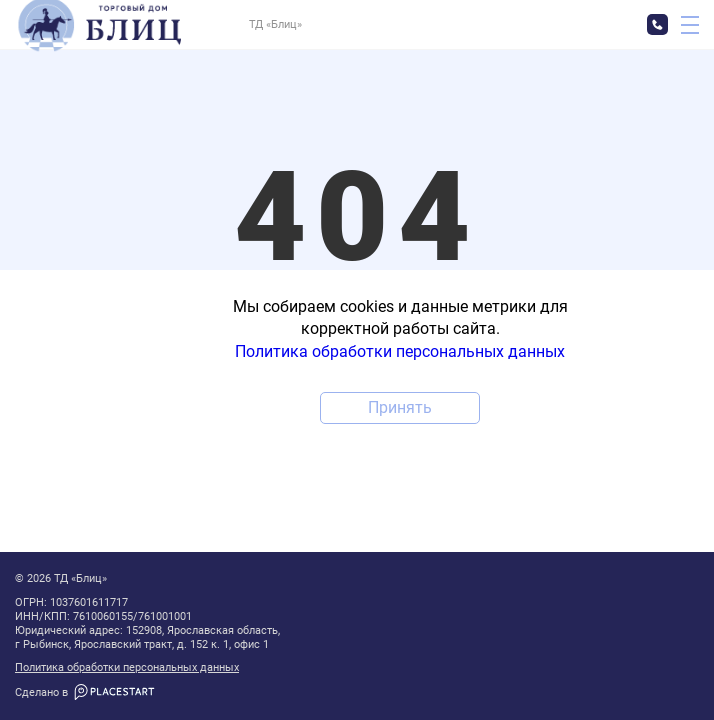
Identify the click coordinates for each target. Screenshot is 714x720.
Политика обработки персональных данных (127, 667)
